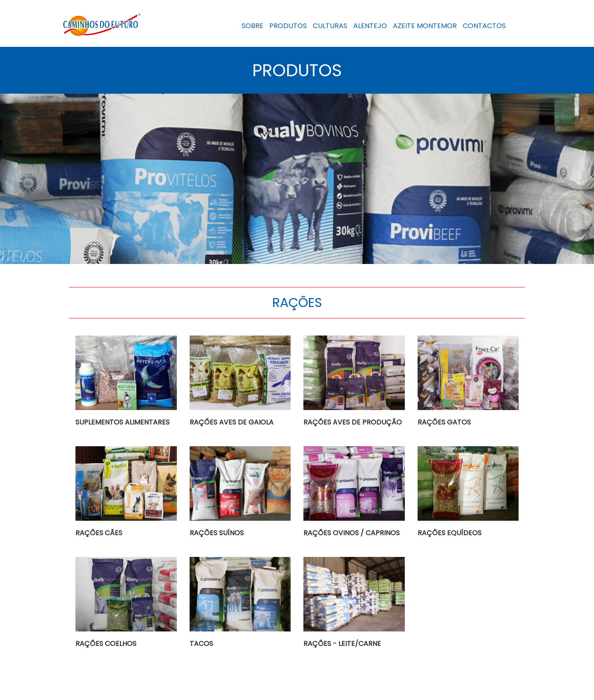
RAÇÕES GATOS (444, 422)
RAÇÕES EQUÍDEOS (450, 533)
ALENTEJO (370, 26)
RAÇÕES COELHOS (106, 644)
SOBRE (252, 26)
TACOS (201, 644)
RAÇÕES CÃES (99, 533)
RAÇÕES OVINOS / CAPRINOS (352, 533)
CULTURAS (330, 26)
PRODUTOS (288, 26)
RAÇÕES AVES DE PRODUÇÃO (353, 422)
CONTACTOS (484, 26)
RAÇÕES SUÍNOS (217, 533)
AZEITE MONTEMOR (425, 26)
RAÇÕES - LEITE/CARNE (342, 644)
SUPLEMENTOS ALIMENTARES (123, 422)
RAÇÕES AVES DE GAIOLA (232, 422)
